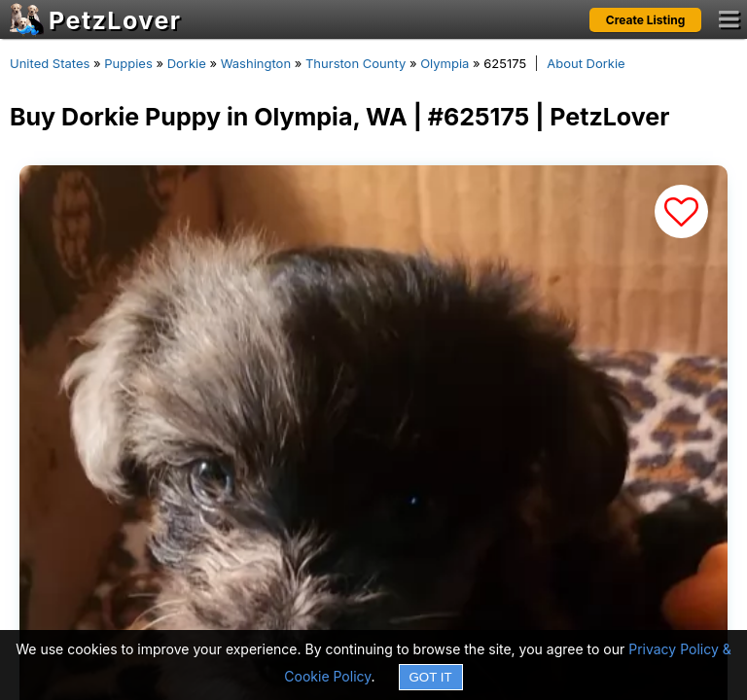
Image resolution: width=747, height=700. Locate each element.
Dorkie (187, 63)
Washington (256, 63)
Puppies (128, 63)
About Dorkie (586, 63)
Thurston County (356, 63)
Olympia (445, 63)
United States (50, 63)
